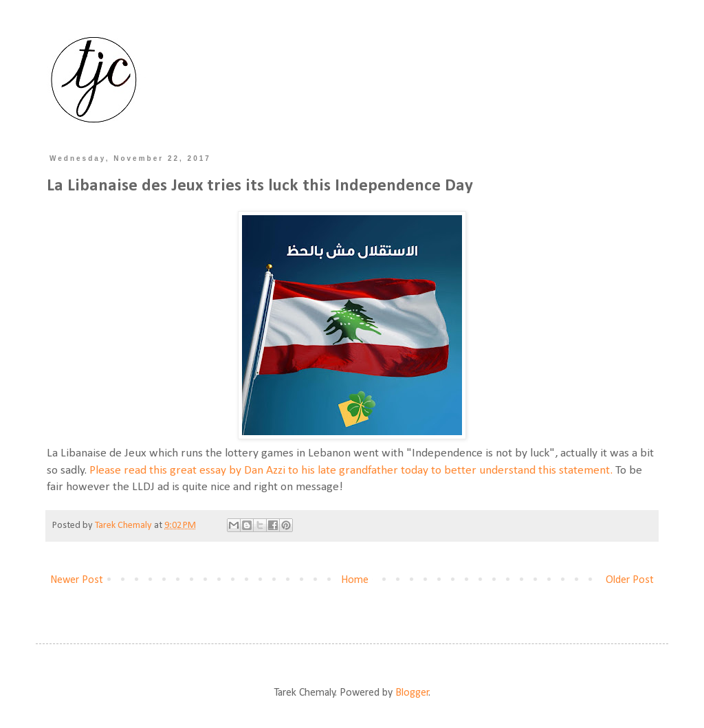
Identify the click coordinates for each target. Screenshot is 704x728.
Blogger (412, 693)
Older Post (630, 580)
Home (355, 580)
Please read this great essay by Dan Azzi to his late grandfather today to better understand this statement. (351, 471)
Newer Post (77, 580)
